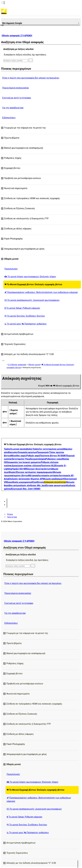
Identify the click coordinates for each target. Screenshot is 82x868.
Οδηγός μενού (34, 365)
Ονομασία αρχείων (27, 452)
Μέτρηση (33, 476)
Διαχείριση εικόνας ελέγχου (26, 466)
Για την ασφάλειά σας (13, 108)
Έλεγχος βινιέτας (35, 469)
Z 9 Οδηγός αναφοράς (17, 365)
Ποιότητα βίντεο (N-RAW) (53, 456)
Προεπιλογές (11, 269)
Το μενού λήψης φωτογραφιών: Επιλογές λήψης (30, 277)
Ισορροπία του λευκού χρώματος (24, 462)
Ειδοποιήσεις (9, 118)
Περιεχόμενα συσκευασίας (16, 88)
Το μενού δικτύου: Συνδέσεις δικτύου (25, 316)
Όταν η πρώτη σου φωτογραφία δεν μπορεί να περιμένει (31, 78)
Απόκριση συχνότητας (55, 482)
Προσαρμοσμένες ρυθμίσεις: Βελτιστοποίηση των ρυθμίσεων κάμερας (41, 292)
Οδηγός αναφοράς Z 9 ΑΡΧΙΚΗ (17, 36)
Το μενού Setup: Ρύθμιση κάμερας (22, 308)
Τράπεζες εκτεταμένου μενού (48, 449)
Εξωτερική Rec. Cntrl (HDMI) (26, 489)
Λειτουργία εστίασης (48, 476)
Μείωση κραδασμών (53, 479)
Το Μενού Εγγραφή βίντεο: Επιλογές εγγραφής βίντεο (33, 284)
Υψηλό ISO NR (19, 469)
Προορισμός (43, 452)
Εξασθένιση (38, 482)
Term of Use (12, 517)
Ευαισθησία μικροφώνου (19, 482)
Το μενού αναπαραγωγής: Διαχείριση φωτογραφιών (32, 300)
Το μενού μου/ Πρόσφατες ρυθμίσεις (26, 324)
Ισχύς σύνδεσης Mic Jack (33, 485)
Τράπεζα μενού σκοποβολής (18, 449)
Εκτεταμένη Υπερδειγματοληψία (29, 459)
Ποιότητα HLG (48, 466)
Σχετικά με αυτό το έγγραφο (17, 98)
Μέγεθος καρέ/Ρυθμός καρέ (25, 456)
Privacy (10, 514)
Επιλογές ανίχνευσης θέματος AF (26, 479)
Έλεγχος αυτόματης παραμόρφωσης (34, 472)
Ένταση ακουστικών (56, 485)
